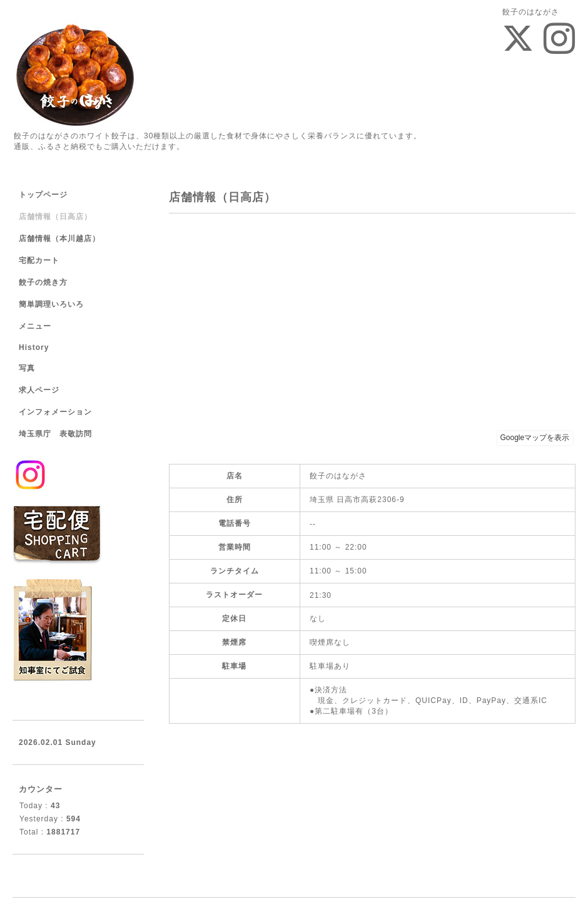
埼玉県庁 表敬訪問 (55, 434)
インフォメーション (55, 412)
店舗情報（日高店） (55, 217)
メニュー (35, 326)
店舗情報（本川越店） (59, 239)
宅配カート (39, 260)
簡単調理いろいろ (51, 304)
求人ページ (39, 390)
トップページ (43, 195)
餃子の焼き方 (43, 282)
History (34, 347)
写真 (27, 368)
